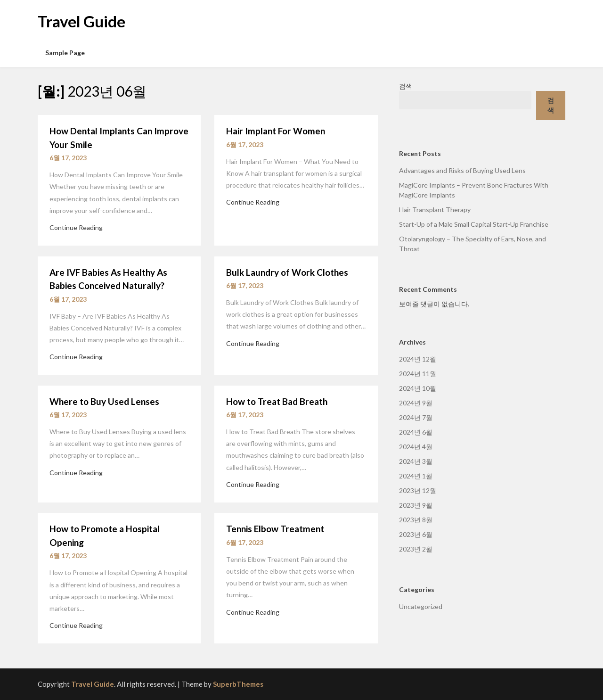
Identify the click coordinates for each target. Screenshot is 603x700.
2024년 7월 (416, 417)
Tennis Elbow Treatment (275, 529)
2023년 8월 (416, 520)
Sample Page (65, 53)
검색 (406, 86)
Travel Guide (81, 21)
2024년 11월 (418, 374)
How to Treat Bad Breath (277, 401)
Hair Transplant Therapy (435, 210)
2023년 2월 (416, 549)
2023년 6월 (416, 534)
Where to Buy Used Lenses (104, 401)
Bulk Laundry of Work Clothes (287, 272)
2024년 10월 (418, 388)
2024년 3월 (416, 461)
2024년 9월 (416, 403)
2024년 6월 (416, 432)
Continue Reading (76, 227)
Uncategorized (421, 606)
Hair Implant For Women (276, 131)
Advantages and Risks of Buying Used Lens (462, 170)
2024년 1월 (416, 476)
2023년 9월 (416, 505)
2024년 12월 (418, 359)
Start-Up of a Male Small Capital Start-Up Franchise (474, 224)
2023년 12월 (418, 490)
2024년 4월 (416, 447)
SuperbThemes (238, 684)
